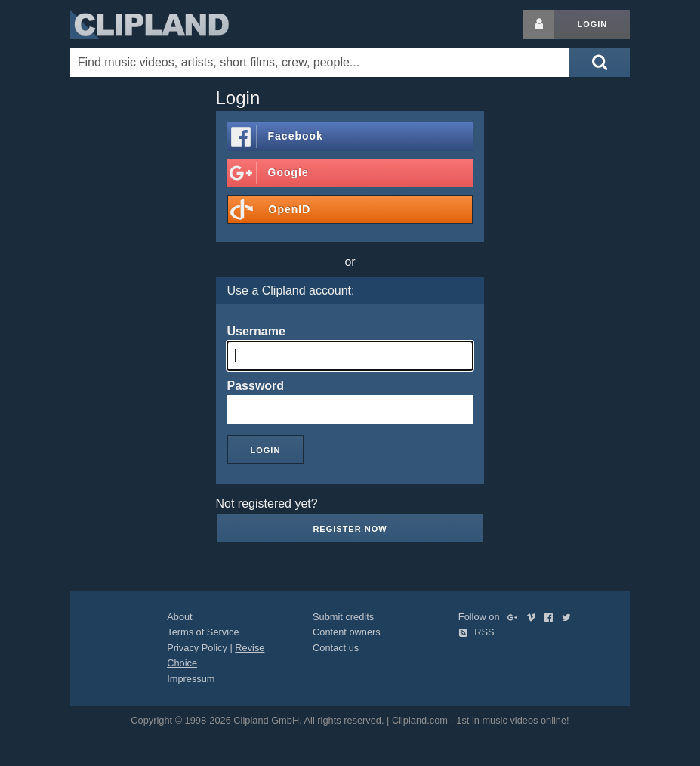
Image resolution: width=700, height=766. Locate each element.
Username (256, 331)
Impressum (191, 679)
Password (256, 386)
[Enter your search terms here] (320, 63)
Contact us (336, 648)
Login (592, 24)
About (179, 617)
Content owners (347, 632)
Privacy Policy (197, 648)
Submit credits (343, 617)
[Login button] (539, 24)
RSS (476, 632)
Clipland (150, 24)
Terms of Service (203, 632)
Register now (350, 529)
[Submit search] (600, 63)
